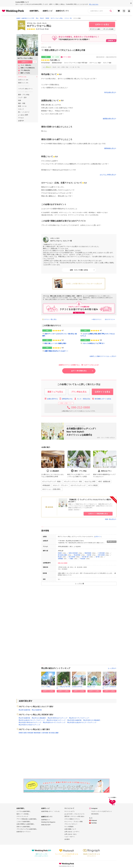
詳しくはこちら (94, 4)
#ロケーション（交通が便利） (52, 489)
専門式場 (30, 23)
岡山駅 (60, 557)
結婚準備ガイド (46, 820)
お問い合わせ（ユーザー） (72, 832)
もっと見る (112, 668)
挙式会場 (45, 63)
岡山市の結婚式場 (24, 718)
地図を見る (112, 541)
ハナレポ (26, 89)
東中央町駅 (102, 555)
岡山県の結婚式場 (24, 710)
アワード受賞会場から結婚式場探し (27, 819)
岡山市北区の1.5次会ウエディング (29, 725)
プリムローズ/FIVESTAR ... (109, 687)
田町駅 (60, 553)
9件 (48, 29)
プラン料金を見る (24, 71)
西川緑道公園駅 (62, 555)
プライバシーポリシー (71, 824)
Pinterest (94, 820)
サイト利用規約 (69, 827)
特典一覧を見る (111, 519)
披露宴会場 (57, 63)
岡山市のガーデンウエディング (79, 718)
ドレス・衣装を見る (82, 399)
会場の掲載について (70, 829)
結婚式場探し (34, 11)
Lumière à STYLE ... (78, 687)
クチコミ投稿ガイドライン (72, 819)
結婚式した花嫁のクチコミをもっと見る (103, 356)
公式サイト (98, 537)
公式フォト (24, 80)
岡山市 (44, 23)
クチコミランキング (22, 816)
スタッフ (21, 109)
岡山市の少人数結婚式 (39, 718)
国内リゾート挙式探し (23, 814)
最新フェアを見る (24, 73)
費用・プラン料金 (24, 95)
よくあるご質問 (23, 115)
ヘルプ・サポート (70, 837)
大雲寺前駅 (102, 553)
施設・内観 (22, 103)
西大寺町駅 (72, 557)
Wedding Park (66, 864)
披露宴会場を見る (109, 119)
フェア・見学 (22, 98)
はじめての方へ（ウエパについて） (75, 814)
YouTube (94, 823)
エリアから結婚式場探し (24, 811)
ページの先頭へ (112, 802)
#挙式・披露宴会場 (104, 482)
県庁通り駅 (85, 557)
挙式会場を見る (110, 92)
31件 (43, 29)
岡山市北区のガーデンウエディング (54, 722)
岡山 (35, 23)
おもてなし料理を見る (107, 175)
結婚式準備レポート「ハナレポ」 (51, 811)
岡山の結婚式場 (37, 710)
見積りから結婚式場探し (24, 827)
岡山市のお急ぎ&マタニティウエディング (32, 720)
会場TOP (21, 121)
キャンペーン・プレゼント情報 (73, 822)
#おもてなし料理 (90, 482)
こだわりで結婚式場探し (24, 822)
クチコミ (23, 77)
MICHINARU (95, 814)
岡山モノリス (91, 687)
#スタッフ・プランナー (60, 485)
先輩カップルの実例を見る (26, 68)
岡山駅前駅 (77, 555)
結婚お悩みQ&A (46, 825)
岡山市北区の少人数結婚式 (92, 720)
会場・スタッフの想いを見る (79, 270)
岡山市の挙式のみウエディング (57, 718)
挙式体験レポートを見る (102, 399)
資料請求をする (66, 399)
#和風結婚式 (46, 485)
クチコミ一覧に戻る (50, 319)
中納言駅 (83, 559)
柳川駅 (89, 555)
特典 (20, 100)
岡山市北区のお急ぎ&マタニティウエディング (82, 722)
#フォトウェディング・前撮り (52, 482)
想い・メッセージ (24, 112)
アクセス (21, 118)
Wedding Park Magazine (48, 822)
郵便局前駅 (88, 553)
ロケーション (95, 63)
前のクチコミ (97, 319)
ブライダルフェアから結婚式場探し (27, 829)
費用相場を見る (110, 148)
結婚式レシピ (48, 11)
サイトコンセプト (70, 811)
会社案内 (67, 839)
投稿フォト (24, 83)
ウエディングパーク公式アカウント (102, 811)
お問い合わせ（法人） (71, 834)
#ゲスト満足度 (93, 485)
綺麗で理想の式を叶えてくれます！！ (56, 351)
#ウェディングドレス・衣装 (73, 482)
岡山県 (39, 23)
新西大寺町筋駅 (73, 553)
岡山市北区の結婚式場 (74, 720)
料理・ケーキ (22, 106)
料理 (84, 63)
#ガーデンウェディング (78, 485)
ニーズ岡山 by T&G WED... (63, 687)
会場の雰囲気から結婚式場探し (26, 824)
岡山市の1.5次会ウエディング (56, 720)
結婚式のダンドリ (62, 11)
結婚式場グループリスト (24, 832)
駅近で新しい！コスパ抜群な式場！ (56, 343)
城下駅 (98, 557)
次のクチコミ (109, 319)
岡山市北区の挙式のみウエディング (30, 722)
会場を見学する (51, 399)
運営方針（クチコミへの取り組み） (75, 816)
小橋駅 (71, 559)
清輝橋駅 (60, 559)
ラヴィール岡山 (46, 687)
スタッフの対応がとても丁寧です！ (94, 343)
